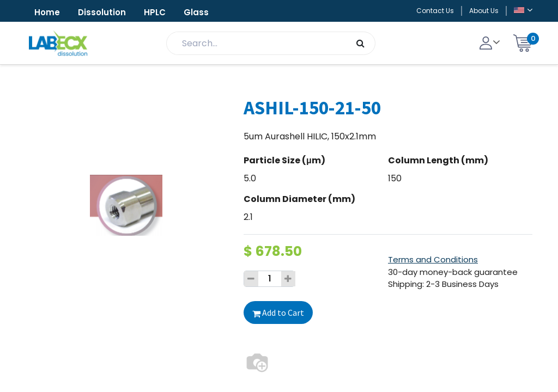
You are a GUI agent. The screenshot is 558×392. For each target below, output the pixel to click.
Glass (196, 12)
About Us (484, 11)
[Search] (360, 43)
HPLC (155, 12)
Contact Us (435, 11)
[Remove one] (251, 279)
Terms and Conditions (433, 259)
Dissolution (102, 12)
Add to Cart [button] (278, 313)
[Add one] (288, 279)
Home (47, 12)
